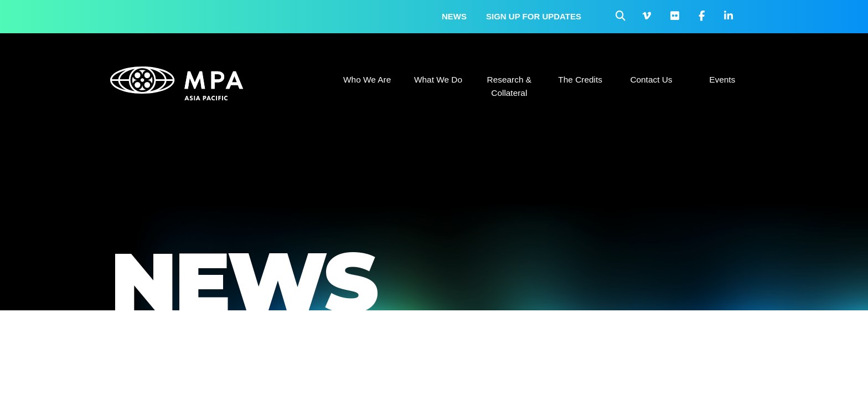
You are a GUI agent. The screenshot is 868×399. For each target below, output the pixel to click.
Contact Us (651, 80)
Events (722, 80)
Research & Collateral (509, 86)
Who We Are (367, 80)
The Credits (580, 80)
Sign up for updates (534, 16)
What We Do (438, 80)
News (454, 16)
